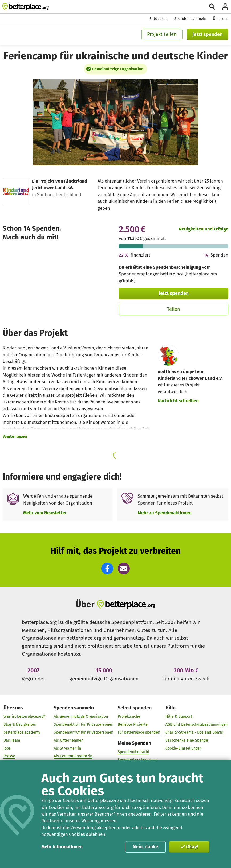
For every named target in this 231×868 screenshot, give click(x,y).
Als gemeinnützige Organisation (81, 716)
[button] (107, 569)
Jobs (7, 748)
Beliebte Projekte (133, 724)
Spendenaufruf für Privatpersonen (84, 732)
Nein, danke (145, 847)
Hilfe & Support (179, 716)
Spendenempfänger (139, 274)
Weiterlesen (15, 436)
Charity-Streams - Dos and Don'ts (194, 732)
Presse (9, 756)
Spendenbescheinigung (138, 760)
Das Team (12, 740)
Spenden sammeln (190, 19)
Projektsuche (129, 716)
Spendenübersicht (133, 752)
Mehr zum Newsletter (45, 513)
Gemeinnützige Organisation (118, 69)
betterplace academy (22, 732)
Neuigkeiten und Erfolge (204, 229)
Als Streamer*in (67, 748)
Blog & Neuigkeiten (20, 724)
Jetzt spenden (207, 34)
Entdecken (159, 19)
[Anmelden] (225, 7)
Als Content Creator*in (73, 756)
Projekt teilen (162, 34)
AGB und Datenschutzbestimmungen (196, 724)
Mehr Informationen (62, 847)
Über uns (221, 19)
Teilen (174, 309)
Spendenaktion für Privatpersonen (84, 724)
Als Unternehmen (69, 740)
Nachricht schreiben (178, 401)
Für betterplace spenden (139, 732)
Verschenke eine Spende (187, 740)
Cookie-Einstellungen (184, 748)
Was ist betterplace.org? (24, 716)
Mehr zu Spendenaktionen (165, 513)
